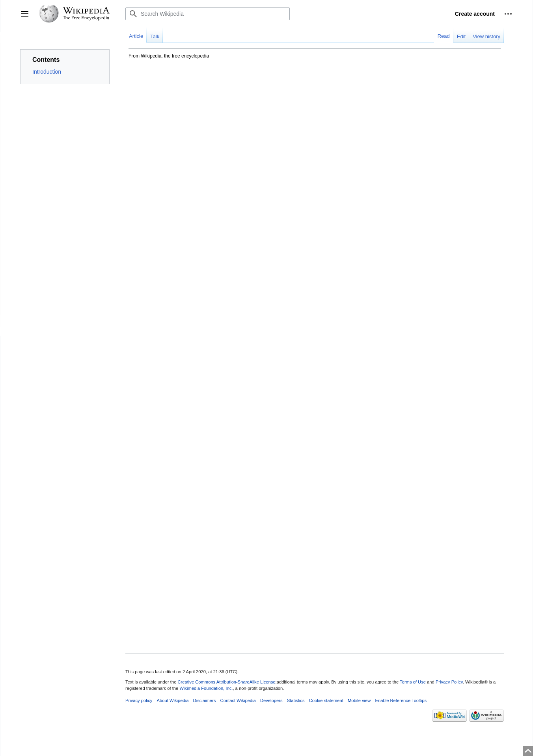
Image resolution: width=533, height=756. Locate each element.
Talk (155, 36)
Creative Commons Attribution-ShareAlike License (226, 682)
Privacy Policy (449, 682)
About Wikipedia (173, 700)
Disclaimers (205, 700)
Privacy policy (139, 700)
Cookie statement (326, 700)
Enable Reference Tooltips (401, 700)
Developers (271, 700)
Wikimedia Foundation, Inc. (206, 688)
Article (136, 36)
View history (486, 36)
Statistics (296, 700)
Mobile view (359, 700)
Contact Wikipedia (238, 700)
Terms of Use (413, 682)
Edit (461, 36)
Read (444, 36)
